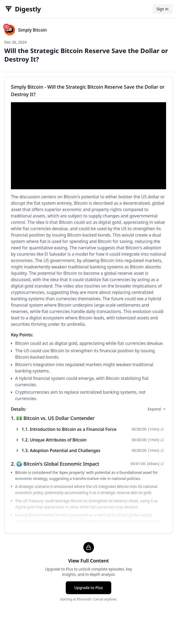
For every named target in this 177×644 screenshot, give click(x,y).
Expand (157, 409)
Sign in (163, 9)
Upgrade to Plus (88, 588)
